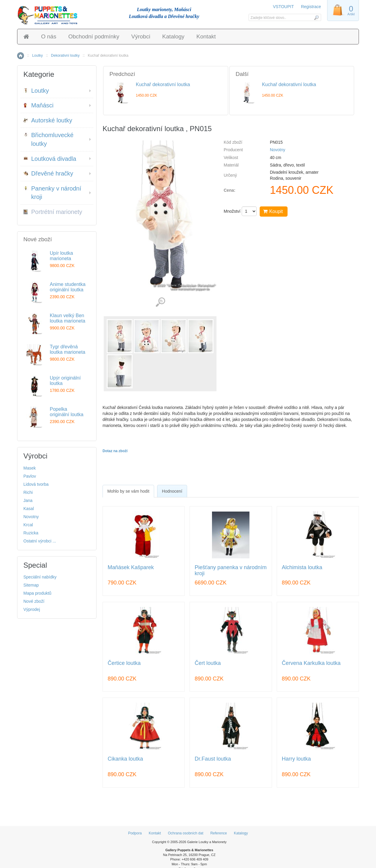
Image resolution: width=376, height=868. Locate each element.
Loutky (37, 56)
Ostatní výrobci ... (40, 541)
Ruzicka (31, 533)
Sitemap (31, 585)
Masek (30, 468)
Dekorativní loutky (65, 56)
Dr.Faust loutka (213, 759)
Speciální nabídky (40, 577)
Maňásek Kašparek (131, 568)
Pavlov (30, 476)
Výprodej (32, 609)
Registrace (311, 7)
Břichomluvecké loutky (48, 139)
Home (21, 56)
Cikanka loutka (125, 759)
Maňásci (38, 105)
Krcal (28, 525)
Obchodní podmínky (94, 36)
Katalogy (173, 36)
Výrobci (141, 36)
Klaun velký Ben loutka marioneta (67, 318)
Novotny (278, 150)
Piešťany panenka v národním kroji (231, 571)
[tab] (128, 491)
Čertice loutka (124, 663)
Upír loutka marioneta (61, 256)
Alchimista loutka (302, 568)
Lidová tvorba (36, 484)
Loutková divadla (50, 159)
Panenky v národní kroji (52, 193)
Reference (218, 833)
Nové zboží (34, 601)
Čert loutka (208, 663)
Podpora (135, 833)
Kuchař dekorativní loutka (163, 84)
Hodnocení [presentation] (172, 491)
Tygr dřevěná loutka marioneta (67, 349)
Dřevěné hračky (48, 173)
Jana (28, 500)
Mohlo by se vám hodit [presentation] (128, 491)
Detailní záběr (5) (160, 302)
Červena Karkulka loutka (311, 663)
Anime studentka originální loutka (68, 287)
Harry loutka (296, 759)
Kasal (29, 509)
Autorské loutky (48, 120)
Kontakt (206, 36)
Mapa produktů (37, 593)
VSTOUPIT (284, 7)
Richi (28, 492)
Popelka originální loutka (67, 412)
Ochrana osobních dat (186, 833)
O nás (49, 36)
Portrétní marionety (53, 212)
